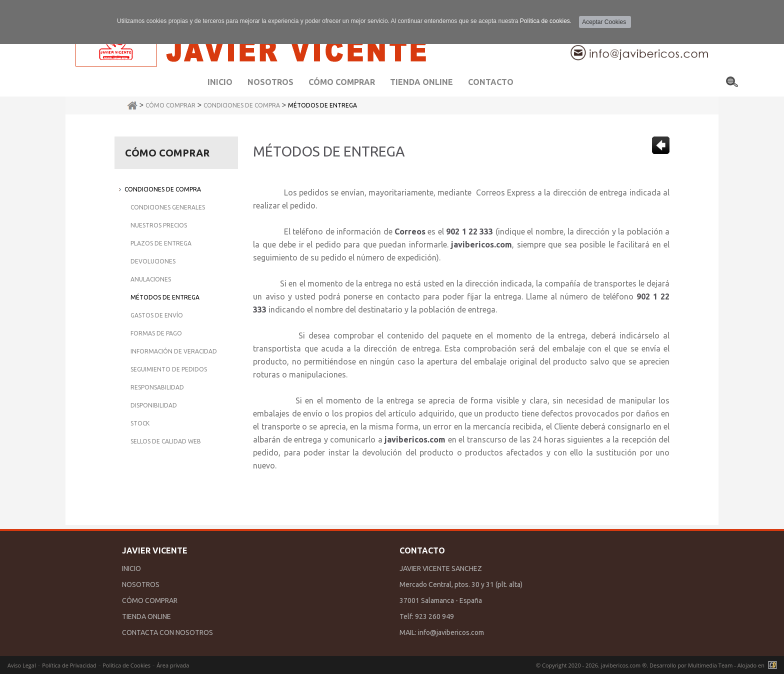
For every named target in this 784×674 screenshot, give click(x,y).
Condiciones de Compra (242, 105)
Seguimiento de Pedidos (169, 369)
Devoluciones (153, 261)
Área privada (173, 665)
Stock (140, 423)
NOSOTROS (141, 584)
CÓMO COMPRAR (150, 600)
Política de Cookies (126, 665)
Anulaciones (151, 279)
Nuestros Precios (159, 225)
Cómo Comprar (170, 105)
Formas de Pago (156, 333)
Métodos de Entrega (322, 105)
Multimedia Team (710, 665)
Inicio (220, 82)
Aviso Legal (22, 665)
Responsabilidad (157, 387)
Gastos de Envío (157, 315)
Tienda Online (421, 82)
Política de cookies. (546, 21)
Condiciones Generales (168, 207)
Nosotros (270, 82)
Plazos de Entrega (161, 243)
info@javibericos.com (451, 632)
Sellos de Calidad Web (166, 441)
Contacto (491, 82)
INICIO (131, 568)
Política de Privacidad (69, 665)
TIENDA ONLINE (146, 616)
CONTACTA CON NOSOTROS (167, 632)
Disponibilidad (154, 405)
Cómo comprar (342, 82)
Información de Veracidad (174, 351)
